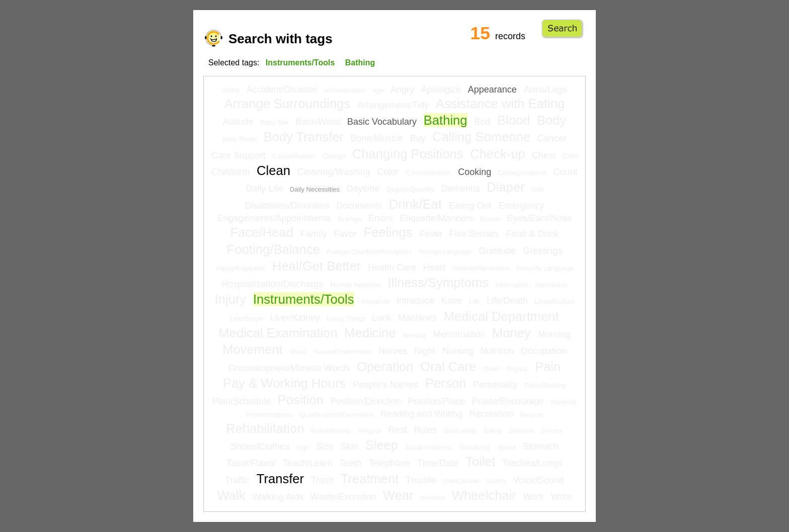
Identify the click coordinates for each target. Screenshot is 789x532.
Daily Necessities (315, 189)
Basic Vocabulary (382, 122)
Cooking (475, 172)
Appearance (492, 90)
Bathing (446, 120)
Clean (273, 170)
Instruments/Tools (304, 299)
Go (562, 29)
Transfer (280, 479)
